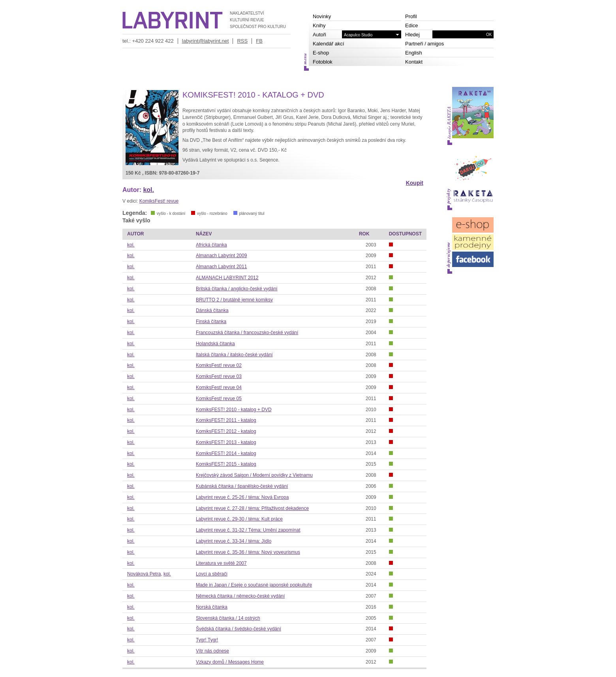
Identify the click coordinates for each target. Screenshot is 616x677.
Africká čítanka (211, 245)
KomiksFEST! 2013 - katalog (226, 442)
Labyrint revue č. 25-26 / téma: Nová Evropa (242, 497)
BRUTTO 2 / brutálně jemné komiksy (234, 300)
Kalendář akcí (329, 44)
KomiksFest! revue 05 (219, 399)
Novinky (322, 16)
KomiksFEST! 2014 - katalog (226, 453)
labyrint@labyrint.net (206, 41)
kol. (148, 190)
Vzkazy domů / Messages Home (230, 662)
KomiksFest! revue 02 (219, 365)
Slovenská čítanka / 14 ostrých (228, 618)
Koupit (415, 183)
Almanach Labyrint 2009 (221, 256)
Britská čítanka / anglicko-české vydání (237, 289)
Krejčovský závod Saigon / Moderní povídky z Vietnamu (254, 475)
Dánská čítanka (212, 310)
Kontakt (414, 62)
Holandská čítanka (215, 344)
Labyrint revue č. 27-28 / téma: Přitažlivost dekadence (252, 508)
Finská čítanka (211, 322)
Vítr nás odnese (212, 651)
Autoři (319, 35)
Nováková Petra (144, 574)
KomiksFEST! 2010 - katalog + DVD (234, 410)
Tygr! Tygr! (207, 640)
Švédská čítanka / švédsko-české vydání (239, 629)
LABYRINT (173, 20)
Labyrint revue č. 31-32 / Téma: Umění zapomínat (248, 530)
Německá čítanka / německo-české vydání (240, 596)
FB (259, 41)
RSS (242, 41)
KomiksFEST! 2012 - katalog (226, 431)
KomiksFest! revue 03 (219, 376)
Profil (411, 16)
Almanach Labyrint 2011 (221, 267)
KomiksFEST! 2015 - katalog (226, 464)
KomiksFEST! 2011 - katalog (226, 420)
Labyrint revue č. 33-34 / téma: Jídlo (234, 541)
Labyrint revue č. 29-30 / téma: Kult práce (239, 519)
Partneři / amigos (424, 44)
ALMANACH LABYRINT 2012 (227, 278)
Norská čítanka (212, 607)
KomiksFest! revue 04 (219, 387)
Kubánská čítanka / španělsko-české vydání (242, 486)
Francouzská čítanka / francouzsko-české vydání (247, 333)
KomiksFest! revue (159, 201)
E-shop (321, 53)
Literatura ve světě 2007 (221, 563)
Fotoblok (323, 62)
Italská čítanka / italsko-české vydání (234, 355)
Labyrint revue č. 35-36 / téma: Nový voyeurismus (248, 552)
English (414, 53)
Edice (412, 25)
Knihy (319, 25)
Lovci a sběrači (212, 574)
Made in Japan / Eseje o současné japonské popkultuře (254, 585)
